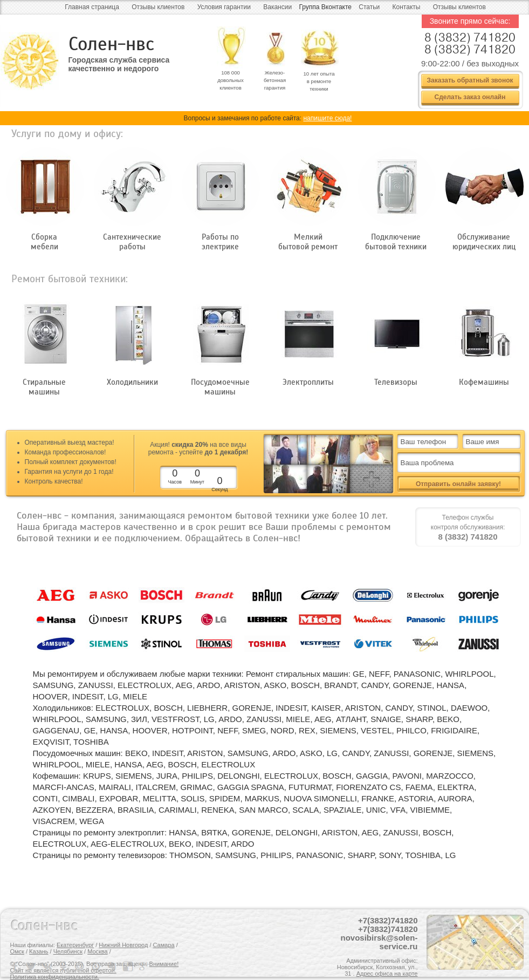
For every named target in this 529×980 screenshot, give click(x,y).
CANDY (375, 685)
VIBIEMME (430, 810)
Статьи (369, 7)
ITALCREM (156, 787)
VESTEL (376, 730)
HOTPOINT (193, 730)
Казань (39, 951)
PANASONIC (417, 674)
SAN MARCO (263, 810)
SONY (390, 855)
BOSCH (305, 685)
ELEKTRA (456, 787)
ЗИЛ (139, 719)
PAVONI (407, 776)
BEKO (448, 719)
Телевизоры (396, 382)
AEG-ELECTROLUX (128, 844)
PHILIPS (197, 776)
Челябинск (68, 951)
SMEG (254, 730)
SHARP (419, 719)
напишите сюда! (327, 118)
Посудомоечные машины (220, 387)
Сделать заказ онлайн (470, 97)
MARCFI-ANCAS (64, 787)
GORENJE (413, 685)
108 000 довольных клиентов (231, 80)
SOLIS (193, 798)
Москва (98, 951)
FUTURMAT (310, 787)
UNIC (376, 810)
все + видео (372, 479)
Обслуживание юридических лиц (484, 242)
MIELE (135, 696)
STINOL (431, 708)
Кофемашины (484, 382)
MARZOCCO (450, 776)
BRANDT (340, 685)
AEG (184, 685)
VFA (398, 810)
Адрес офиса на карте (387, 974)
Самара (164, 945)
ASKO (276, 685)
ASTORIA (416, 798)
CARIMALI (178, 810)
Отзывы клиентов (158, 7)
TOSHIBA (91, 742)
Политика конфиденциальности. (55, 977)
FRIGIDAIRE (454, 730)
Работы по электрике (220, 242)
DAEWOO (469, 708)
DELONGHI (238, 776)
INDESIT (88, 696)
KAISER (326, 708)
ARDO (208, 685)
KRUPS (97, 776)
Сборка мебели (44, 242)
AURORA (455, 798)
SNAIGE (386, 719)
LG (113, 696)
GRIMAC (196, 787)
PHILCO (411, 730)
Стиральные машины (44, 387)
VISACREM (54, 821)
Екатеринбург (75, 945)
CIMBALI (79, 798)
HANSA (450, 685)
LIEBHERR (207, 708)
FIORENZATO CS (368, 787)
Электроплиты (308, 382)
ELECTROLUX (145, 685)
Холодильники (132, 382)
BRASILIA (136, 810)
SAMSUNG (53, 685)
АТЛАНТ (351, 719)
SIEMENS (338, 730)
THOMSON (190, 855)
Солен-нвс (111, 44)
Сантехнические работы (132, 242)
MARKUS (262, 798)
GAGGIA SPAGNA (251, 787)
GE (359, 674)
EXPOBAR (119, 798)
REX (307, 730)
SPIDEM (225, 798)
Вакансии (277, 7)
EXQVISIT (51, 742)
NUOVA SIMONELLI (320, 798)
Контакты (407, 7)
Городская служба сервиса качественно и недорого (119, 64)
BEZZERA (95, 810)
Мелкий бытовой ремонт (308, 242)
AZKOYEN (52, 810)
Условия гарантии (224, 7)
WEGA (92, 821)
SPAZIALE (343, 810)
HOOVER (50, 696)
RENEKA (218, 810)
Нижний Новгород (123, 945)
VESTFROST (175, 719)
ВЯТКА (214, 832)
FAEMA (419, 787)
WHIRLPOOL (469, 674)
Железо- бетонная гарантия (275, 80)
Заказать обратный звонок (470, 80)
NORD (283, 730)
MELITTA (160, 798)
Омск (17, 951)
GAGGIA (372, 776)
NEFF (379, 674)
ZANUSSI (96, 685)
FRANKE (378, 798)
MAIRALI (115, 787)
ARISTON (242, 685)
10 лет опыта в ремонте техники (319, 81)
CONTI (46, 798)
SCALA (305, 810)
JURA (167, 776)
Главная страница (92, 7)
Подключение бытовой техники (396, 242)
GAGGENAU (56, 730)
